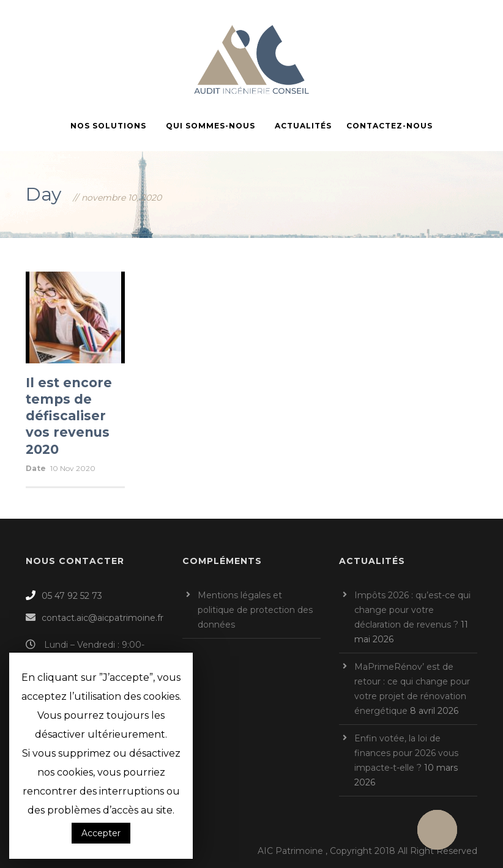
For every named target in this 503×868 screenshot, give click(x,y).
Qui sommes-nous (211, 126)
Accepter (101, 833)
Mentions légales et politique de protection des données (255, 610)
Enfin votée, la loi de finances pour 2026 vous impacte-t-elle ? (406, 753)
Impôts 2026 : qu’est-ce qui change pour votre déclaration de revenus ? (412, 610)
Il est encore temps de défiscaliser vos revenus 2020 (69, 416)
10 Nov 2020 (73, 468)
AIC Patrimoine (290, 851)
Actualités (303, 126)
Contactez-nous (389, 126)
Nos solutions (108, 126)
